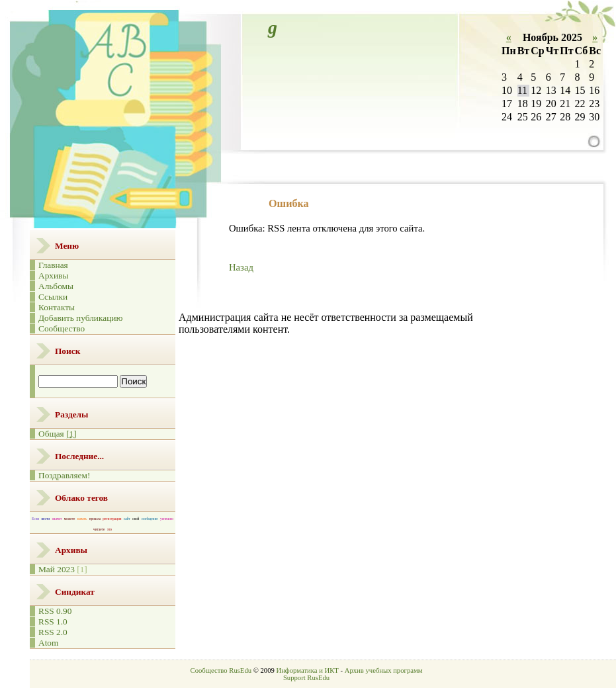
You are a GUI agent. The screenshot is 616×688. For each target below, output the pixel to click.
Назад (241, 267)
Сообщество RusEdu (221, 670)
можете (70, 519)
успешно (167, 519)
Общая (58, 434)
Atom (48, 643)
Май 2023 (57, 569)
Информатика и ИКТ (307, 670)
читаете (99, 529)
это (110, 529)
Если (35, 519)
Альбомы (56, 286)
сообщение (150, 519)
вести (46, 519)
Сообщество (62, 328)
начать (82, 519)
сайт (127, 519)
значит (57, 519)
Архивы (53, 276)
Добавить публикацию (80, 318)
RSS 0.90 (55, 611)
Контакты (57, 307)
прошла (95, 519)
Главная (53, 265)
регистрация (112, 519)
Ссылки (53, 297)
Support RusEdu (306, 678)
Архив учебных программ (384, 670)
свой (136, 519)
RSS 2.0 (53, 632)
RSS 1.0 (53, 622)
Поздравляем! (64, 475)
